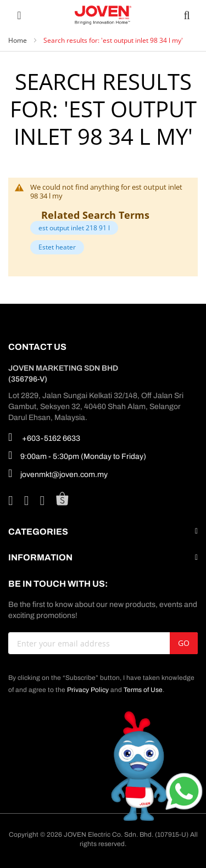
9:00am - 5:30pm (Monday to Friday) (77, 455)
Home (18, 40)
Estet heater (57, 247)
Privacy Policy (88, 690)
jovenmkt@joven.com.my (58, 473)
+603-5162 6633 (44, 437)
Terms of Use (143, 690)
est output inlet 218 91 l (74, 228)
